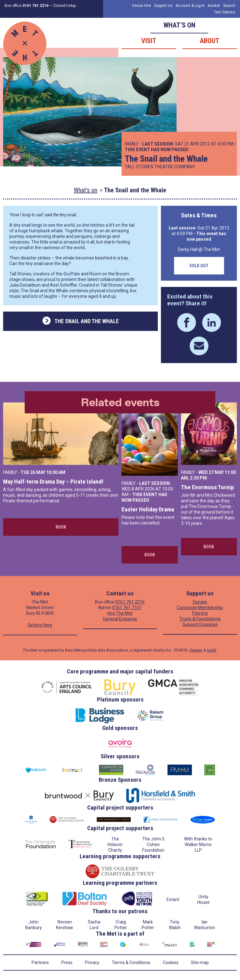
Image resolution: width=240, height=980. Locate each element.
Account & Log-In (190, 6)
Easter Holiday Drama (148, 509)
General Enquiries (120, 619)
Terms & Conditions (131, 963)
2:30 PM (198, 478)
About (210, 41)
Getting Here (40, 625)
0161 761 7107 (127, 608)
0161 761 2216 (130, 602)
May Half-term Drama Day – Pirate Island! (53, 482)
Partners (40, 963)
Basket (214, 6)
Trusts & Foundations (200, 619)
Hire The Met (120, 613)
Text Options (225, 12)
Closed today (65, 6)
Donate (200, 602)
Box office (27, 6)
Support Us (163, 6)
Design (196, 650)
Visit (149, 41)
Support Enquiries (200, 624)
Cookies (171, 963)
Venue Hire (141, 6)
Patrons (200, 613)
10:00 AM (56, 472)
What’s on (179, 25)
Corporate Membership (200, 608)
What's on (85, 190)
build (212, 650)
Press (67, 963)
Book (61, 527)
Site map (200, 963)
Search (229, 6)
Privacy (92, 963)
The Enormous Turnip (207, 487)
